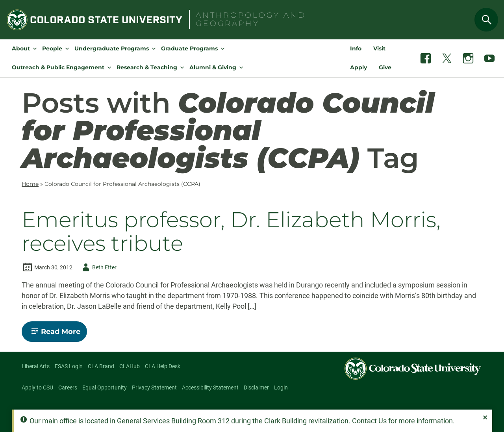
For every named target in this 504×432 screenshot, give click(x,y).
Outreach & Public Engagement (58, 67)
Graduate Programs (189, 48)
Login (281, 388)
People (52, 48)
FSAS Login (69, 366)
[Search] (486, 20)
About (21, 48)
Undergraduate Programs (112, 48)
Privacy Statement (154, 388)
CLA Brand (101, 366)
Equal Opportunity (105, 388)
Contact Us (369, 421)
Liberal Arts (36, 366)
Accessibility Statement (210, 388)
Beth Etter (98, 267)
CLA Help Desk (163, 366)
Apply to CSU (37, 388)
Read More (58, 334)
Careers (68, 388)
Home (30, 184)
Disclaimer (256, 388)
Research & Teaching (147, 67)
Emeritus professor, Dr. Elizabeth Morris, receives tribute (231, 232)
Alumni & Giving (213, 67)
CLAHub (130, 366)
